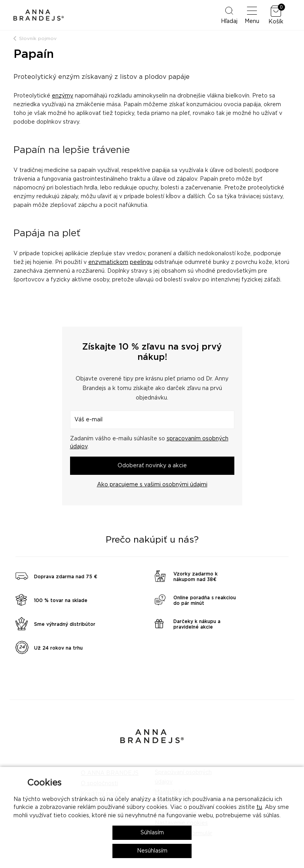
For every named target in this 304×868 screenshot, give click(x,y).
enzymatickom (108, 262)
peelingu (141, 262)
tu (259, 807)
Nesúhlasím (152, 851)
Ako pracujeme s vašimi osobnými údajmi (152, 485)
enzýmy (63, 96)
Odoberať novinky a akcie (152, 466)
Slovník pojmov (38, 38)
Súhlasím (152, 833)
